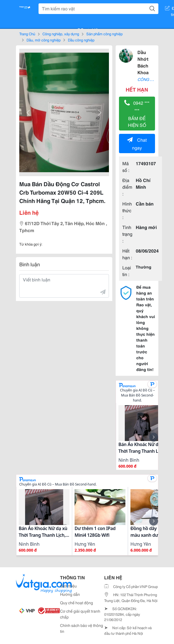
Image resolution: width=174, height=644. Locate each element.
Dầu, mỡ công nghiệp (44, 40)
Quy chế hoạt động (77, 603)
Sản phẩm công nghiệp (104, 34)
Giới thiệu (68, 586)
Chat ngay (137, 143)
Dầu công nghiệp (81, 40)
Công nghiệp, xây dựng (61, 34)
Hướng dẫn (70, 594)
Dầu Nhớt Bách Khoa (143, 62)
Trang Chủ (27, 34)
